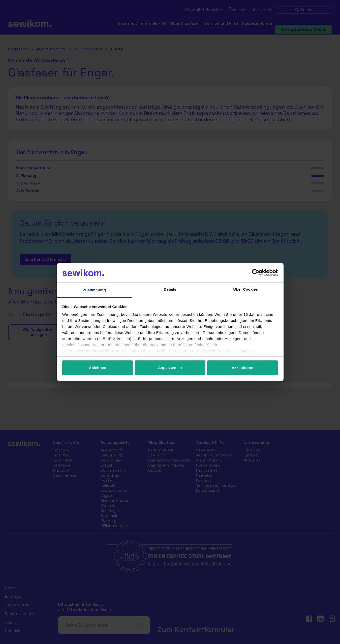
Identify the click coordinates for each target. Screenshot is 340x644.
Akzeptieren (242, 368)
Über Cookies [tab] (246, 289)
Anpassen (170, 368)
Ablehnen (97, 368)
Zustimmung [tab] (94, 290)
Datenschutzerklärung (98, 351)
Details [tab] (170, 289)
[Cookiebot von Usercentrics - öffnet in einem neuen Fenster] (256, 273)
